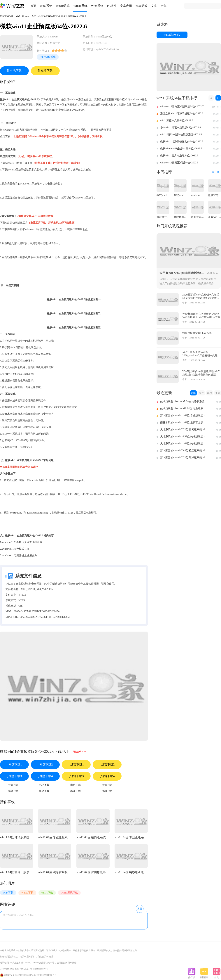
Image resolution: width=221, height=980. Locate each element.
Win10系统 (63, 6)
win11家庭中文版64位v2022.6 (177, 121)
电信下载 (13, 785)
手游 (218, 393)
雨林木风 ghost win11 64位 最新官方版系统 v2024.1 (184, 422)
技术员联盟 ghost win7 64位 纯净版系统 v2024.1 (184, 401)
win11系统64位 (45, 16)
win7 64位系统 (48, 57)
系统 (193, 393)
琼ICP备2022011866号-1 (45, 975)
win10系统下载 (69, 893)
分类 (217, 976)
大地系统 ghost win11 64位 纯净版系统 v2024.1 (184, 444)
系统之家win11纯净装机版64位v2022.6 (182, 114)
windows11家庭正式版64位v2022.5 (179, 163)
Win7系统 (46, 6)
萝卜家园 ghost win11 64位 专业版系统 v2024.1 (184, 415)
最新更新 (204, 976)
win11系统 (31, 16)
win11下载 (47, 893)
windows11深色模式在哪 (16, 549)
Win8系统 (97, 6)
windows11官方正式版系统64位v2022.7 (182, 107)
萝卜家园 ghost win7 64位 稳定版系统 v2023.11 (184, 451)
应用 (210, 393)
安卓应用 (126, 6)
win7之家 (20, 16)
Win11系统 (80, 6)
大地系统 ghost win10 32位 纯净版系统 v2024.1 (184, 437)
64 (218, 98)
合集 (164, 6)
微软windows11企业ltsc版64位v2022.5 (181, 149)
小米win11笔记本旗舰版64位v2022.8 (180, 128)
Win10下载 (27, 893)
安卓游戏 (141, 6)
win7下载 (8, 893)
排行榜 (192, 976)
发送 (140, 909)
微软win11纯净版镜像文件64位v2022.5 (182, 142)
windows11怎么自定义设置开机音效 (22, 542)
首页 (33, 6)
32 (211, 98)
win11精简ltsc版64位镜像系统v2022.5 (181, 135)
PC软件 (112, 6)
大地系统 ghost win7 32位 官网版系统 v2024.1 (184, 429)
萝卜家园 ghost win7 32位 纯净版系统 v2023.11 (184, 458)
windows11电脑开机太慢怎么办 (20, 555)
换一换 (216, 172)
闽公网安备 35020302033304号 (16, 975)
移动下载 (13, 791)
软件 (201, 393)
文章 (154, 6)
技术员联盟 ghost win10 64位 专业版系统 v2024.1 (184, 408)
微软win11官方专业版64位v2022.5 (179, 156)
